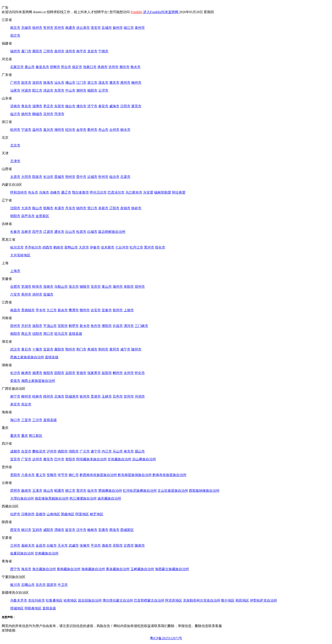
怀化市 (140, 373)
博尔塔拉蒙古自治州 (118, 600)
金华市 (81, 130)
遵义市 (41, 475)
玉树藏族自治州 (142, 569)
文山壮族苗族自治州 (173, 491)
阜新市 (103, 208)
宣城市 (48, 294)
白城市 (92, 232)
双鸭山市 (71, 247)
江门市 (81, 83)
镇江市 (129, 28)
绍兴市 (70, 130)
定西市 (129, 546)
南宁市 (15, 396)
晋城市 (59, 177)
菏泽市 (59, 114)
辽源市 (48, 232)
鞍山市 (37, 208)
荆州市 (103, 349)
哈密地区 (70, 600)
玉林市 (107, 396)
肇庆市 (114, 83)
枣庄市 (48, 106)
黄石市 (26, 349)
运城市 (92, 177)
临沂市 (15, 114)
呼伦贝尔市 (98, 192)
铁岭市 (136, 208)
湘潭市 (37, 373)
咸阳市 (48, 530)
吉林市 (26, 232)
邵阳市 (59, 373)
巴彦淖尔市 (116, 192)
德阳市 (63, 451)
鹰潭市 (74, 310)
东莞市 (59, 90)
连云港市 (83, 28)
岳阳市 (70, 373)
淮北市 (74, 287)
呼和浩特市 (19, 192)
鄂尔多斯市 (80, 192)
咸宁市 (125, 349)
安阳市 (63, 326)
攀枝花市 (39, 451)
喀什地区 (228, 600)
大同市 (26, 177)
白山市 (70, 232)
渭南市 (59, 530)
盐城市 (107, 28)
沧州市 (113, 67)
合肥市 (15, 287)
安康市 (103, 530)
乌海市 (44, 192)
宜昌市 (48, 349)
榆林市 (92, 530)
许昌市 (118, 326)
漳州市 (70, 51)
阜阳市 (129, 287)
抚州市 (118, 310)
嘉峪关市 (28, 546)
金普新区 (42, 216)
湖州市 (59, 130)
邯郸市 (55, 67)
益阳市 (107, 373)
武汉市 (15, 349)
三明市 (48, 51)
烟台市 (70, 106)
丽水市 (125, 130)
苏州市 (59, 28)
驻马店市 (61, 334)
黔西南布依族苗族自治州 (98, 475)
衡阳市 (48, 373)
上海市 (15, 271)
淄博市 (37, 106)
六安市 (15, 294)
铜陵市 (85, 287)
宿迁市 (15, 36)
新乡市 (85, 326)
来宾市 (15, 404)
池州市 (37, 294)
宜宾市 (15, 459)
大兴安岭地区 (20, 255)
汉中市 (81, 530)
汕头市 (59, 83)
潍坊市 (81, 106)
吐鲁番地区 (54, 600)
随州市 (136, 349)
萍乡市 (41, 310)
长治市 (48, 177)
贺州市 (129, 396)
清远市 (48, 90)
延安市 (70, 530)
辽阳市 (114, 208)
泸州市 (52, 451)
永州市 (129, 373)
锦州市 (81, 208)
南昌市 (15, 310)
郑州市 (15, 326)
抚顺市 (48, 208)
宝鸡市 (37, 530)
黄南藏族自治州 (69, 569)
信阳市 (37, 334)
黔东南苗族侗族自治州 (135, 475)
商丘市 (26, 334)
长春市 (15, 232)
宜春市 (107, 310)
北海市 (59, 396)
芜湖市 (26, 287)
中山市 (70, 90)
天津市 (15, 161)
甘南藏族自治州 (47, 553)
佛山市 (70, 83)
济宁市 (92, 106)
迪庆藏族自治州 (109, 498)
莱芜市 (136, 106)
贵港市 (96, 396)
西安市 (15, 530)
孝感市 (92, 349)
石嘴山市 (28, 585)
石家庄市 (17, 67)
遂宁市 (96, 451)
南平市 (81, 51)
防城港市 (72, 396)
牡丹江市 (136, 247)
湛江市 (92, 83)
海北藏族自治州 (44, 569)
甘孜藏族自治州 (119, 459)
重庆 (25, 436)
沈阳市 (15, 208)
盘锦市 (125, 208)
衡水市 (136, 67)
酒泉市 (107, 546)
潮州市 (81, 90)
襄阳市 (59, 349)
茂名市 (103, 83)
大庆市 (84, 247)
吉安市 (96, 310)
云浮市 (103, 90)
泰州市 (140, 28)
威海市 (114, 106)
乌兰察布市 (134, 192)
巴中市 (59, 459)
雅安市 (48, 459)
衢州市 (92, 130)
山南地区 (53, 514)
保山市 (48, 491)
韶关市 (26, 83)
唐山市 (30, 67)
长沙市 (15, 373)
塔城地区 (17, 608)
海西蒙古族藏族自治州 (172, 569)
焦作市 (96, 326)
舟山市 (103, 130)
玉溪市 (37, 491)
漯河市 (129, 326)
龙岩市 (92, 51)
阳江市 (37, 90)
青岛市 (26, 106)
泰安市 (103, 106)
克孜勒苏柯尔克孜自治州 (202, 600)
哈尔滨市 (17, 247)
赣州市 (85, 310)
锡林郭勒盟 (163, 192)
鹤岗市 (58, 247)
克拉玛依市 (36, 600)
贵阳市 (15, 475)
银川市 (15, 585)
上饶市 (129, 310)
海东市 (26, 569)
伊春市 (95, 247)
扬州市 (118, 28)
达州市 (37, 459)
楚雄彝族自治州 (110, 491)
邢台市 (66, 67)
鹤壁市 (74, 326)
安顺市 (52, 475)
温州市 (37, 130)
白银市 (52, 546)
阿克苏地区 (174, 600)
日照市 (125, 106)
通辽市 (66, 192)
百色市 (118, 396)
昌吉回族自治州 (90, 600)
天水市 (63, 546)
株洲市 (26, 373)
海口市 (15, 420)
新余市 (63, 310)
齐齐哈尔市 (33, 247)
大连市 (26, 208)
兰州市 (15, 546)
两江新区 (36, 436)
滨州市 (48, 114)
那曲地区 (68, 514)
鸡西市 (47, 247)
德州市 (26, 114)
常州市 (48, 28)
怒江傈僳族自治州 (83, 498)
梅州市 (136, 83)
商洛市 (114, 530)
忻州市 (103, 177)
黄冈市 (114, 349)
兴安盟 (148, 192)
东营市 (59, 106)
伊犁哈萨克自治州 (263, 600)
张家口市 (90, 67)
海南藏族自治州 (93, 569)
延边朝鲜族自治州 (112, 232)
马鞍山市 (61, 287)
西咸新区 (127, 530)
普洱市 (81, 491)
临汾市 (114, 177)
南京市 (15, 28)
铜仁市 (74, 475)
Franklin (136, 12)
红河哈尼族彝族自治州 (140, 491)
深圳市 (37, 83)
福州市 (15, 51)
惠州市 (125, 83)
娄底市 (15, 381)
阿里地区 (82, 514)
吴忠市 (41, 585)
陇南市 (140, 546)
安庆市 (96, 287)
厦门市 (26, 51)
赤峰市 (55, 192)
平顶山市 (50, 326)
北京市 (15, 145)
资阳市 (70, 459)
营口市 (92, 208)
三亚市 (26, 420)
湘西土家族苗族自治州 (38, 381)
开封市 (26, 326)
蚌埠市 (37, 287)
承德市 (102, 67)
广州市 (15, 83)
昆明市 (15, 491)
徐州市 (37, 28)
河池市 (140, 396)
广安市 (26, 459)
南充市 (129, 451)
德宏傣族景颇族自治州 (52, 498)
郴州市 (118, 373)
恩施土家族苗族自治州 (27, 357)
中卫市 (63, 585)
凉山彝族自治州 (144, 459)
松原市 (81, 232)
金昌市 (41, 546)
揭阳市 (92, 90)
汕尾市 (15, 90)
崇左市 (26, 404)
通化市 (59, 232)
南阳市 (15, 334)
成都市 (15, 451)
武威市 (74, 546)
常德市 (81, 373)
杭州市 (15, 130)
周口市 (48, 334)
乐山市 (118, 451)
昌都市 (41, 514)
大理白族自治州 (22, 498)
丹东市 (70, 208)
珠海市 (48, 83)
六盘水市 (28, 475)
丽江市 (70, 491)
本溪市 (59, 208)
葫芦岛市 (28, 216)
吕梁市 (125, 177)
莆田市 (37, 51)
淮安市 (96, 28)
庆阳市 (118, 546)
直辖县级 (75, 334)
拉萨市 (15, 514)
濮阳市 (107, 326)
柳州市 (26, 396)
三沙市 (37, 420)
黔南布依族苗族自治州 (169, 475)
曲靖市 (26, 491)
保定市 (77, 67)
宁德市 (103, 51)
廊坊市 (125, 67)
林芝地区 (97, 514)
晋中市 (81, 177)
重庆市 (15, 436)
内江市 (107, 451)
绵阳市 (74, 451)
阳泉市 (37, 177)
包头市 (33, 192)
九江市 (52, 310)
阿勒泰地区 (33, 608)
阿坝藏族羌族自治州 (91, 459)
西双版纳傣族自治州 (204, 491)
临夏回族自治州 (22, 553)
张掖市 (85, 546)
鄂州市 (70, 349)
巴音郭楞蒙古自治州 (149, 600)
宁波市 (26, 130)
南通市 (70, 28)
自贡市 (26, 451)
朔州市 (70, 177)
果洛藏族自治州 (118, 569)
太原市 (15, 177)
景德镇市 (28, 310)
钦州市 (85, 396)
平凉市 (96, 546)
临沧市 (92, 491)
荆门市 (81, 349)
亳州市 (26, 294)
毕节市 (63, 475)
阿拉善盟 (179, 192)
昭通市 (59, 491)
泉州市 (59, 51)
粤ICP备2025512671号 (166, 638)
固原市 (52, 585)
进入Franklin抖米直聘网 (161, 12)
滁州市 (118, 287)
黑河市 (149, 247)
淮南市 (48, 287)
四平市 (37, 232)
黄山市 (107, 287)
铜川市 (26, 530)
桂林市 (37, 396)
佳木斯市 (108, 247)
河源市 (26, 90)
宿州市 (140, 287)
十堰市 (37, 349)
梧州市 (48, 396)
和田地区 (242, 600)
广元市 (85, 451)
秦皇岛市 (42, 67)
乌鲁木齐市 (19, 600)
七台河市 (122, 247)
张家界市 (94, 373)
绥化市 (160, 247)
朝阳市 (15, 216)
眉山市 (140, 451)
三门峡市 (141, 326)
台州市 (114, 130)
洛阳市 (37, 326)
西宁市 (15, 569)
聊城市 (37, 114)
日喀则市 (28, 514)
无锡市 (26, 28)
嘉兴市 (48, 130)
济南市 (15, 106)
